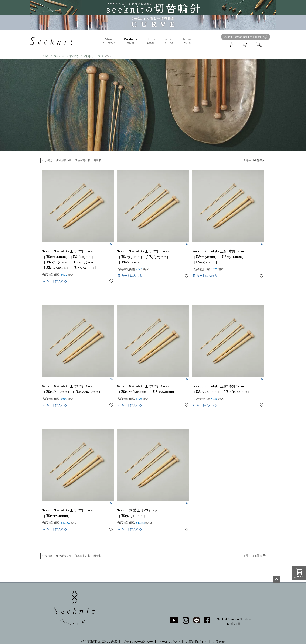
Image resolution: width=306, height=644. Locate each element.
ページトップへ (276, 579)
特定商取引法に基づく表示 (99, 642)
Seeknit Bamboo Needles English (243, 37)
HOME (45, 56)
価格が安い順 (64, 160)
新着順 (97, 160)
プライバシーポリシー (138, 642)
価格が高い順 (82, 160)
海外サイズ (92, 56)
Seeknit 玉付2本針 (67, 56)
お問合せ (219, 642)
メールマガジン (169, 642)
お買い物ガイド (196, 642)
